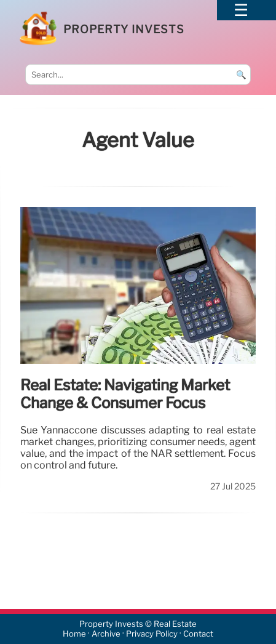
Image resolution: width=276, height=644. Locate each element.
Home (74, 634)
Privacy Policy (152, 634)
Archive (106, 634)
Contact (198, 634)
